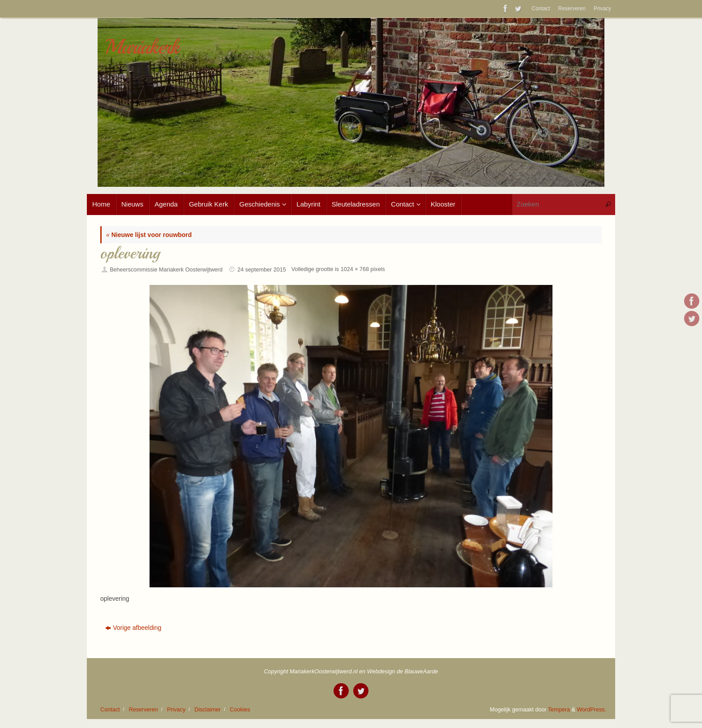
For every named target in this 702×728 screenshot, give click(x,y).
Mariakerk (142, 47)
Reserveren (572, 9)
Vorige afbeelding (133, 628)
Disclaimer (208, 710)
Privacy (602, 9)
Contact (541, 9)
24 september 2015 (262, 270)
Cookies (240, 710)
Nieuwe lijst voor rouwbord (149, 235)
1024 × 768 (355, 269)
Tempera (559, 710)
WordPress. (591, 710)
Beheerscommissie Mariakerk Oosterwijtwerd (166, 270)
